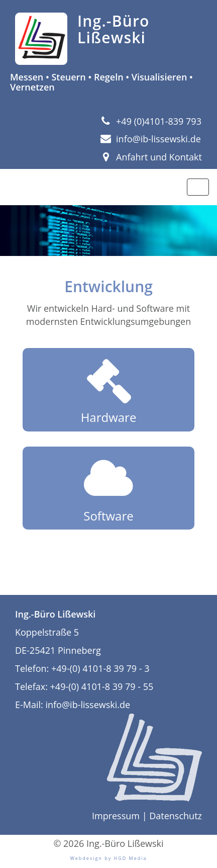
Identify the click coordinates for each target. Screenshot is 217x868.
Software (108, 488)
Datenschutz (176, 816)
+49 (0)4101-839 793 (151, 121)
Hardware (108, 389)
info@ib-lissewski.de (151, 139)
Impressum (116, 816)
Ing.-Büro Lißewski (114, 29)
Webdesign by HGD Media (108, 858)
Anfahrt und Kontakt (151, 157)
